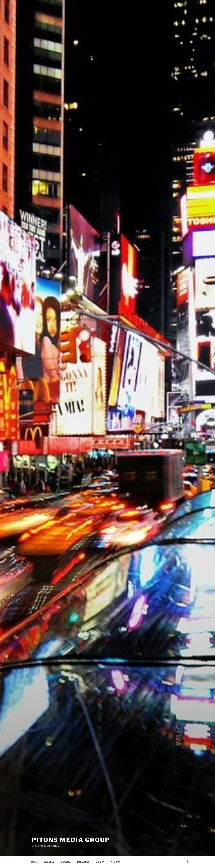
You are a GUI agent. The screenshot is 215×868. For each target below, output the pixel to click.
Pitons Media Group (71, 840)
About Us (49, 862)
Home (35, 862)
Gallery (100, 862)
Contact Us (83, 862)
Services (66, 862)
